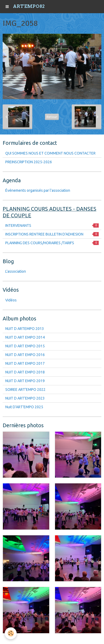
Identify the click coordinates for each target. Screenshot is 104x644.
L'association (16, 271)
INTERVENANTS (52, 225)
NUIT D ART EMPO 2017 (25, 363)
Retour (52, 117)
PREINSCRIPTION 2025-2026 (29, 162)
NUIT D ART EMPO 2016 (25, 355)
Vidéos (11, 300)
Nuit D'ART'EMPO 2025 (24, 407)
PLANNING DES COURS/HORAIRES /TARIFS (52, 243)
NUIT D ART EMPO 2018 (25, 372)
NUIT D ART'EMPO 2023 (25, 398)
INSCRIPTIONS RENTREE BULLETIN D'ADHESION (52, 234)
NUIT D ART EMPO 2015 (25, 346)
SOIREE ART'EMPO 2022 (25, 390)
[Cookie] (11, 633)
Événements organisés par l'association (38, 190)
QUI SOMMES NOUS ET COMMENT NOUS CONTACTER (50, 153)
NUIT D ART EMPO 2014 (25, 337)
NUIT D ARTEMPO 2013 (25, 329)
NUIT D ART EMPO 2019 (25, 381)
